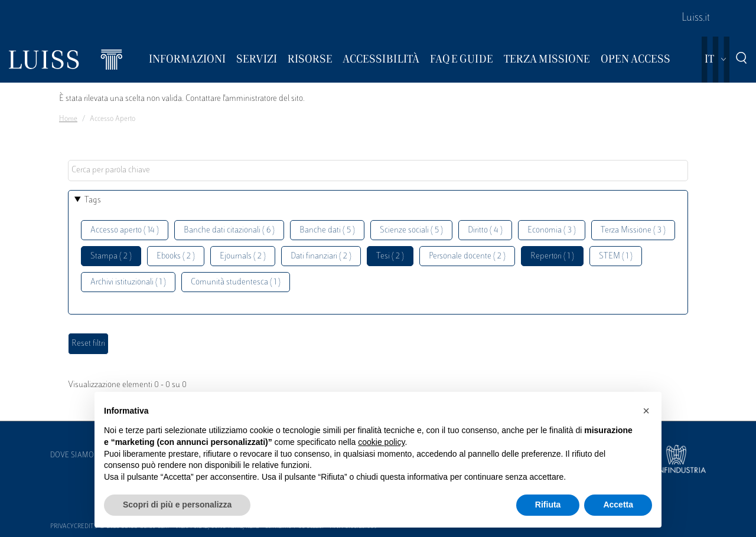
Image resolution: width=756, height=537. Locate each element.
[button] (646, 411)
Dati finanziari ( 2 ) (321, 256)
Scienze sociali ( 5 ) (411, 230)
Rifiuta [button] (548, 505)
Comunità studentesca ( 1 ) (236, 282)
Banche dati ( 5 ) (327, 230)
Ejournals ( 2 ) (243, 256)
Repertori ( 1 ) (552, 256)
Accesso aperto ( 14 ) (125, 230)
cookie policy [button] (381, 442)
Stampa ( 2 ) (111, 256)
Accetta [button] (618, 505)
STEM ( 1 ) (616, 256)
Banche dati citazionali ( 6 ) (229, 230)
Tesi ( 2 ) (390, 256)
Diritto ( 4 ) (485, 230)
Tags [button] (93, 200)
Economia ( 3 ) (552, 230)
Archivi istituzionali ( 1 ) (128, 282)
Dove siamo (72, 456)
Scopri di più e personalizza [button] (177, 505)
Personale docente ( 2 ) (467, 256)
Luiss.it (696, 18)
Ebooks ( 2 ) (176, 256)
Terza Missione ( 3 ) (633, 230)
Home (68, 119)
